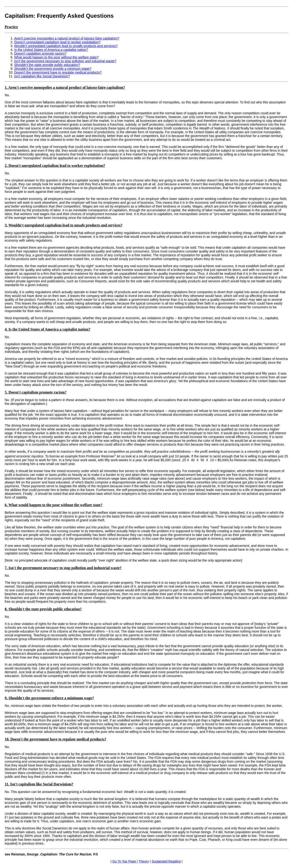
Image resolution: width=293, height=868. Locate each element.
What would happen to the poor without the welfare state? (56, 57)
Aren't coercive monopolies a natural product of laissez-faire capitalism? (67, 38)
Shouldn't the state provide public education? (47, 65)
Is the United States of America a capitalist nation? (51, 50)
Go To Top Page (125, 861)
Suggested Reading (166, 861)
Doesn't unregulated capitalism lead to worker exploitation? (57, 42)
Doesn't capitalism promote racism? (40, 53)
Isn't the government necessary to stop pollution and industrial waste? (65, 61)
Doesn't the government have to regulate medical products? (58, 72)
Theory (144, 861)
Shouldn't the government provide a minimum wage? (53, 69)
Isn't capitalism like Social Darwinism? (42, 76)
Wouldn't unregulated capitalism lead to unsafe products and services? (66, 46)
